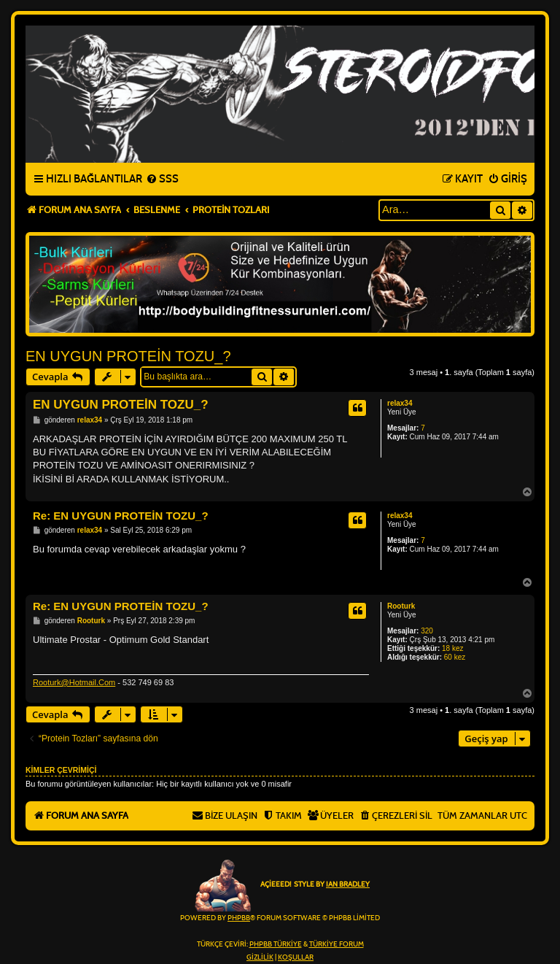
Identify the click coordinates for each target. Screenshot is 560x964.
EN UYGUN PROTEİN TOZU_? (128, 356)
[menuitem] (162, 180)
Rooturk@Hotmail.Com (74, 682)
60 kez (455, 657)
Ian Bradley (348, 884)
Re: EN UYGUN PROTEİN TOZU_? (121, 516)
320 (427, 631)
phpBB (239, 918)
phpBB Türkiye (276, 944)
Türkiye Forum (337, 944)
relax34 (400, 403)
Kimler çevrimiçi (61, 770)
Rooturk (401, 606)
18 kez (452, 648)
